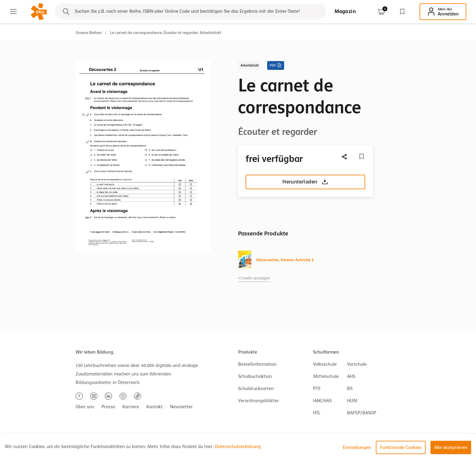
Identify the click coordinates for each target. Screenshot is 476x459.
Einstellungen (357, 447)
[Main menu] (13, 12)
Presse (108, 407)
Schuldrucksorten (256, 389)
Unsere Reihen (89, 33)
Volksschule (325, 364)
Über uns (85, 407)
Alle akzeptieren (451, 447)
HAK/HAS (322, 401)
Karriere (131, 407)
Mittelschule (326, 376)
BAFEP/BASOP (362, 413)
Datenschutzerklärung (238, 447)
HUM (352, 401)
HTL (317, 413)
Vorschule (357, 364)
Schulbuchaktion (255, 376)
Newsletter (181, 407)
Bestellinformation (257, 364)
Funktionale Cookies (401, 447)
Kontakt (155, 407)
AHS (351, 376)
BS (350, 389)
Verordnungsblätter (258, 401)
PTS (317, 389)
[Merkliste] (362, 156)
